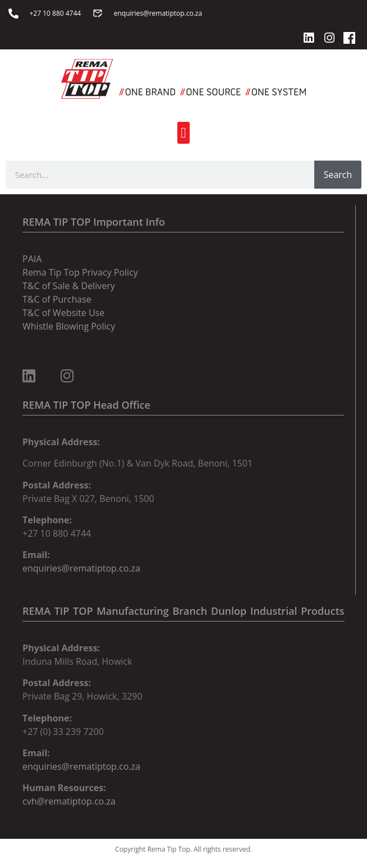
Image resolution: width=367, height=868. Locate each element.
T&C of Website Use (63, 313)
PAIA (32, 259)
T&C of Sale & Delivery (69, 286)
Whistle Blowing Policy (69, 326)
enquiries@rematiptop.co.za (81, 568)
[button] (184, 133)
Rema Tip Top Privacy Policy (80, 272)
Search (338, 175)
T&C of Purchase (57, 299)
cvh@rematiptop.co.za (69, 801)
